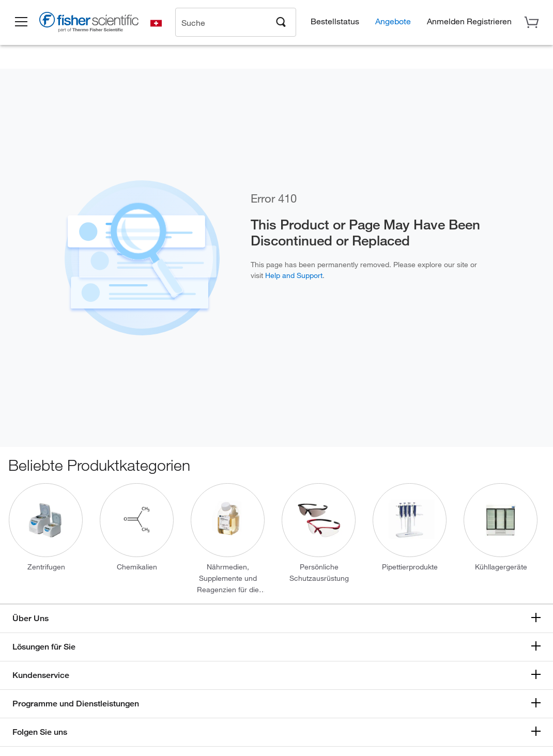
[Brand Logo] (90, 24)
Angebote (393, 21)
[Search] (281, 21)
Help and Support (294, 275)
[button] (22, 22)
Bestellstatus (335, 21)
